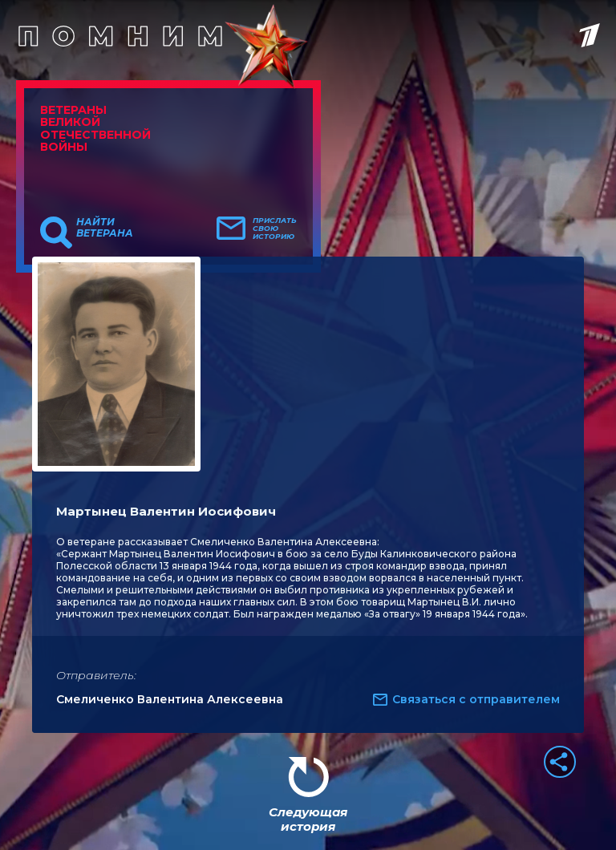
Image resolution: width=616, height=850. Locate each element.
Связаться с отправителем (476, 699)
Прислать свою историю (275, 229)
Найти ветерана (105, 228)
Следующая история (308, 819)
